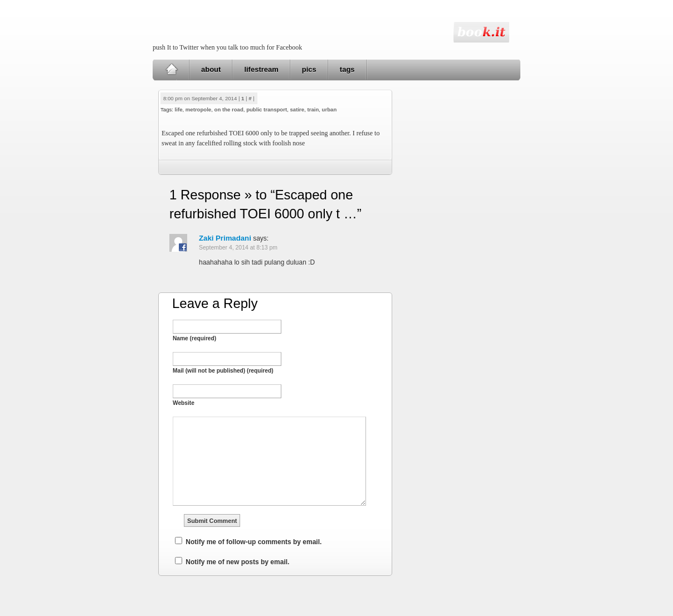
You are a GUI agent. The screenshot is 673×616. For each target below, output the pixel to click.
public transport (267, 109)
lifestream (261, 69)
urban (330, 109)
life (179, 109)
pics (309, 69)
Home (171, 70)
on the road (229, 109)
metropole (198, 109)
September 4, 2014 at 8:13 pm (238, 248)
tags (347, 69)
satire (298, 109)
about (211, 69)
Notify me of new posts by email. (237, 562)
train (313, 109)
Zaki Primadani (225, 238)
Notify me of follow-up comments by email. (253, 542)
